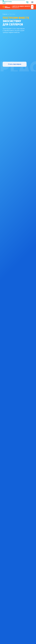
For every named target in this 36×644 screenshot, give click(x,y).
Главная (5, 14)
